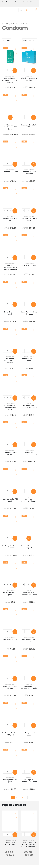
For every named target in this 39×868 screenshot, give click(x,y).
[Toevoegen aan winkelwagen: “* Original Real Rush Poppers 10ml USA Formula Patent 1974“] (34, 835)
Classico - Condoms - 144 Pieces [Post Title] (29, 79)
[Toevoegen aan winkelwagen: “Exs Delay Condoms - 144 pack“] (15, 538)
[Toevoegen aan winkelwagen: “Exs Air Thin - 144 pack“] (15, 304)
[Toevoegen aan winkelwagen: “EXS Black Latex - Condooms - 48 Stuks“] (15, 398)
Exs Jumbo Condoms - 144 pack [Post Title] (10, 734)
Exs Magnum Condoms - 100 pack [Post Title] (29, 781)
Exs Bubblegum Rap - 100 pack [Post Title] (10, 453)
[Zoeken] (27, 10)
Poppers (7, 840)
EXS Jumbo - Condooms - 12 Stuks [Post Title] (29, 687)
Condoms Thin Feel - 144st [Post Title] (29, 219)
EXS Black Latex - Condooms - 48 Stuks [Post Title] (10, 408)
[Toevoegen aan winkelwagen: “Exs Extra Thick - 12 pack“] (15, 585)
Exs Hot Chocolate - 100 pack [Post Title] (10, 687)
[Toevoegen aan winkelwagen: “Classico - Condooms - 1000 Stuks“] (10, 117)
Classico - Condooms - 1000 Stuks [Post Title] (10, 127)
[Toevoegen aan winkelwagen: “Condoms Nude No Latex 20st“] (34, 164)
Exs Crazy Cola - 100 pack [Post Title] (10, 500)
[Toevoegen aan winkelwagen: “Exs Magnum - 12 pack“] (34, 725)
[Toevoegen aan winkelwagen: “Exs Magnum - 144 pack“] (15, 772)
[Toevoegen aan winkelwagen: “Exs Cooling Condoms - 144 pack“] (34, 445)
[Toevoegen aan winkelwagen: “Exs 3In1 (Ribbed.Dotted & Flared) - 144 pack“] (15, 258)
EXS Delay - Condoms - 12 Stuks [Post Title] (29, 500)
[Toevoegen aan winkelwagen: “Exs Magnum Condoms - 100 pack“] (34, 772)
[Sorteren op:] (30, 40)
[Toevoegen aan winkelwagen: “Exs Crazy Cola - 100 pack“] (15, 492)
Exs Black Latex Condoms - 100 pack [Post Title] (29, 407)
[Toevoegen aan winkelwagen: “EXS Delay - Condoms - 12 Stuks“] (34, 492)
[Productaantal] (7, 70)
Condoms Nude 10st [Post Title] (10, 172)
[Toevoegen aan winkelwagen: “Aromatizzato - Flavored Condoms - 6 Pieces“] (15, 71)
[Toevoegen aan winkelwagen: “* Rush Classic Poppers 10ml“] (15, 835)
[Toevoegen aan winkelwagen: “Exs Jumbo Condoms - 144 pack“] (15, 725)
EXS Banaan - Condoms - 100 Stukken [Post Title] (10, 361)
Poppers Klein (12, 840)
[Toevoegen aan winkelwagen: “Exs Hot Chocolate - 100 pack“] (15, 679)
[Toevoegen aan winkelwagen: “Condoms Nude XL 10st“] (15, 211)
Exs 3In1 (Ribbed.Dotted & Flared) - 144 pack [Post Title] (10, 267)
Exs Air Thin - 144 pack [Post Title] (10, 313)
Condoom (13, 76)
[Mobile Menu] (3, 11)
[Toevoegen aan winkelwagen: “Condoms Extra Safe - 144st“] (34, 117)
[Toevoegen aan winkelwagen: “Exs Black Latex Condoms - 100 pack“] (34, 398)
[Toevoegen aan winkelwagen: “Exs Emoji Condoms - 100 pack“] (29, 538)
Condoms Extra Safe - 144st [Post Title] (29, 126)
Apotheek (7, 76)
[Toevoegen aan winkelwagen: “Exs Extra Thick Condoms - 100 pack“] (34, 585)
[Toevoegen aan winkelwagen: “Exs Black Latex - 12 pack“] (34, 351)
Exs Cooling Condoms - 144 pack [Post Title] (29, 453)
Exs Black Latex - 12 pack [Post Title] (29, 360)
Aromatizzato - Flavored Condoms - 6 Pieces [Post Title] (10, 80)
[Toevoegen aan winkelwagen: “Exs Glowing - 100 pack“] (34, 632)
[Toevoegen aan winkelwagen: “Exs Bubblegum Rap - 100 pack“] (15, 445)
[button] (7, 40)
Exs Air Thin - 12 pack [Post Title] (29, 265)
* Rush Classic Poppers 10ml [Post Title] (10, 843)
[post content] (10, 57)
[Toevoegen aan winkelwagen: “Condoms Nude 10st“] (15, 164)
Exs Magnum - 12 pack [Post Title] (29, 734)
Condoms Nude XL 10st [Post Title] (10, 219)
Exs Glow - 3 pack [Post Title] (10, 639)
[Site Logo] (10, 11)
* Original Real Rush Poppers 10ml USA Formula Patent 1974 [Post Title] (29, 844)
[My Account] (33, 10)
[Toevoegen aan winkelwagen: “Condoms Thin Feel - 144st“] (34, 211)
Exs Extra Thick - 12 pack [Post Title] (10, 594)
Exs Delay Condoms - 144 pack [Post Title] (10, 547)
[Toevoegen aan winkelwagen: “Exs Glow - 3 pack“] (15, 632)
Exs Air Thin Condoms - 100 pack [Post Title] (29, 313)
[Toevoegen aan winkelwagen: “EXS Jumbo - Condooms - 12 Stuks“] (34, 679)
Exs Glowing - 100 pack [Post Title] (29, 640)
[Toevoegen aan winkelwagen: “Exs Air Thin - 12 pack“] (34, 258)
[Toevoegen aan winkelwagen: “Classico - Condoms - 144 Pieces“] (34, 71)
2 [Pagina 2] (16, 797)
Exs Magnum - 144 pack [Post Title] (10, 781)
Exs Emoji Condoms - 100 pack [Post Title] (29, 547)
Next (26, 797)
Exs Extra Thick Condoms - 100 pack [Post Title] (29, 594)
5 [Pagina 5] (23, 797)
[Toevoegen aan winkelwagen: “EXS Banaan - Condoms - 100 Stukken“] (15, 351)
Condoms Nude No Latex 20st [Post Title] (29, 173)
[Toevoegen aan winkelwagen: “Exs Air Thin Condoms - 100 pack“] (34, 304)
